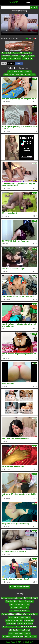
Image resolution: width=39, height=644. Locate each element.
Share (4, 63)
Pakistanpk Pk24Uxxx (25, 624)
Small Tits (17, 59)
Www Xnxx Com (30, 637)
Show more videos (20, 587)
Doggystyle (28, 53)
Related (11, 68)
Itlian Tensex (29, 620)
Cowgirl (23, 56)
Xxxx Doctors (11, 624)
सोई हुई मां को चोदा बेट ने (29, 627)
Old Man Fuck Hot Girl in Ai (20, 611)
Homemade (6, 56)
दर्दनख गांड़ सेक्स (30, 75)
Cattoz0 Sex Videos (26, 601)
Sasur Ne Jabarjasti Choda (14, 75)
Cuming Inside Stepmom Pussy (19, 617)
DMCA (19, 642)
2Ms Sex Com (14, 630)
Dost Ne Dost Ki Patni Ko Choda (19, 72)
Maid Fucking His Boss (11, 627)
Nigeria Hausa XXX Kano (19, 608)
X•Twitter (11, 63)
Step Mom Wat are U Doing (19, 604)
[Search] (15, 7)
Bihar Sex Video (12, 601)
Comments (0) (25, 68)
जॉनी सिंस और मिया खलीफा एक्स (13, 637)
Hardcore (15, 56)
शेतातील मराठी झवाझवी (31, 598)
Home (8, 642)
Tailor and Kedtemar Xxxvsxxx (19, 633)
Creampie (30, 56)
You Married (25, 630)
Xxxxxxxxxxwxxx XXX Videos (12, 598)
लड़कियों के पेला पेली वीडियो (14, 620)
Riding (4, 59)
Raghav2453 (17, 53)
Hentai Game (33, 614)
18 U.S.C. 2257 (28, 642)
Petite (10, 59)
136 (29, 38)
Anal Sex (26, 59)
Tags (13, 642)
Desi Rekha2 (6, 53)
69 (35, 38)
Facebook (19, 63)
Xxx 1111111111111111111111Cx (14, 614)
